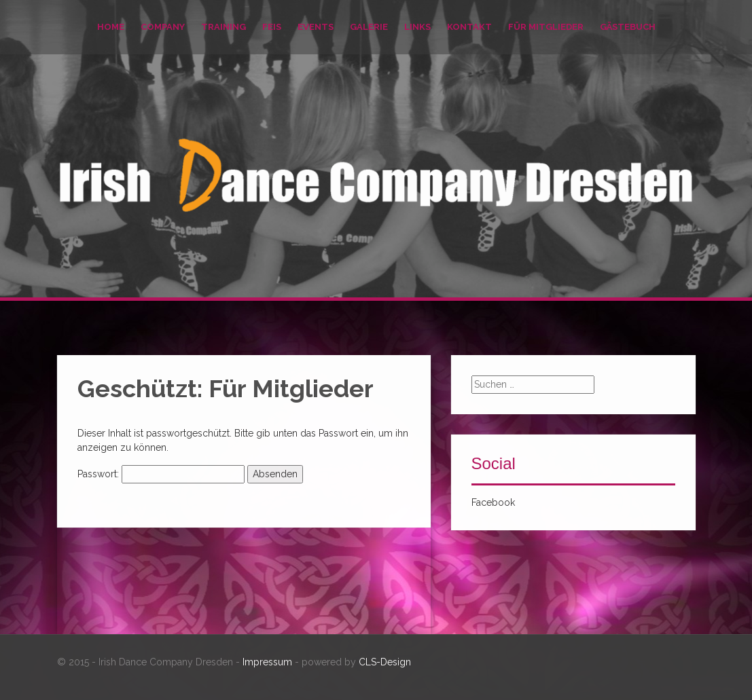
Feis (272, 27)
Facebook (493, 502)
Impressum (267, 662)
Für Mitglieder (546, 27)
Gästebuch (628, 27)
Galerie (369, 27)
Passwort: (161, 474)
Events (316, 27)
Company (163, 27)
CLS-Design (385, 662)
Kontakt (469, 27)
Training (223, 27)
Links (417, 27)
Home (111, 27)
